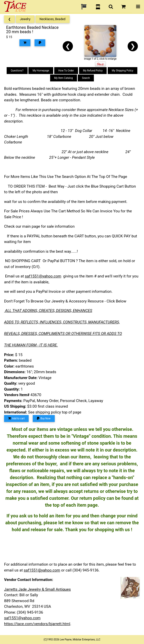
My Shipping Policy (123, 71)
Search (86, 78)
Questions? (17, 71)
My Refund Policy (93, 71)
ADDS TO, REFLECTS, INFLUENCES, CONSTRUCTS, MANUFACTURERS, (62, 322)
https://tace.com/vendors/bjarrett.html (37, 624)
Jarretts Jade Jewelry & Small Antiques (37, 589)
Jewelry (25, 19)
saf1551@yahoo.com (43, 276)
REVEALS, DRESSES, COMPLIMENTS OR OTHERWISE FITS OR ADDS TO (63, 334)
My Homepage (41, 71)
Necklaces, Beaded (53, 19)
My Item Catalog (64, 78)
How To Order (66, 71)
